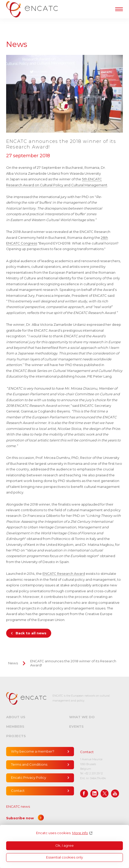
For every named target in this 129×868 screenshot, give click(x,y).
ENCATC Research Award (64, 574)
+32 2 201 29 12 (94, 773)
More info (80, 833)
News (13, 663)
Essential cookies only (64, 857)
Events (76, 726)
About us (16, 717)
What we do (82, 717)
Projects (16, 736)
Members (15, 726)
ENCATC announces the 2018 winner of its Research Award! (73, 663)
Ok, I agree (64, 845)
